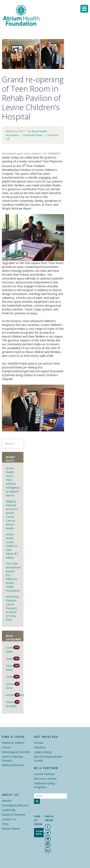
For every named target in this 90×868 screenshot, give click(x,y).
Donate (39, 743)
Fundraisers (13, 677)
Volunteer (40, 747)
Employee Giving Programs (44, 785)
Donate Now (40, 833)
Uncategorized (13, 695)
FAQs (5, 824)
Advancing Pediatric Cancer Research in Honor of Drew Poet (12, 608)
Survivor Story (11, 686)
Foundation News (13, 668)
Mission (7, 801)
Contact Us (9, 819)
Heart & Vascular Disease (12, 759)
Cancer (6, 747)
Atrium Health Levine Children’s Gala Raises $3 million (12, 546)
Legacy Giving (43, 752)
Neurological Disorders (16, 752)
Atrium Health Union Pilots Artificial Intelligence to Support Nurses (13, 482)
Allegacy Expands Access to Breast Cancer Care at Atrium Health (12, 515)
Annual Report (11, 828)
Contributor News (32, 135)
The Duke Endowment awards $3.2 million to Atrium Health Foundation (13, 577)
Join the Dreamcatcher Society (48, 759)
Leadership (9, 810)
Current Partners (44, 774)
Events (10, 659)
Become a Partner (45, 779)
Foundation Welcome (15, 805)
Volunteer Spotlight (12, 704)
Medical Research (13, 765)
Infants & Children (13, 743)
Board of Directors (14, 815)
